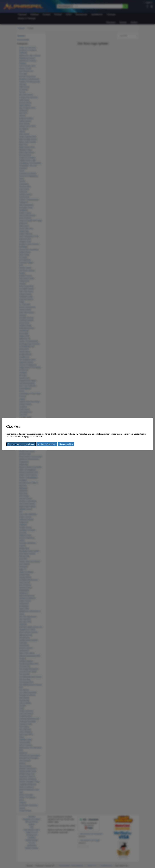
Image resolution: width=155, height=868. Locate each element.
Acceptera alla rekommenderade (21, 444)
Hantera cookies (66, 444)
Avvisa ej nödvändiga (47, 444)
